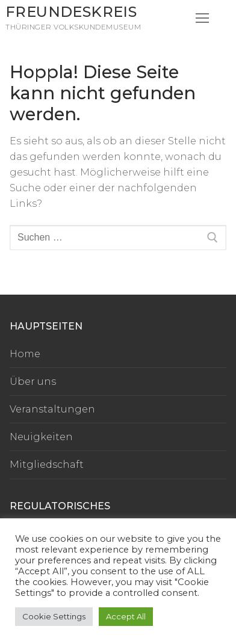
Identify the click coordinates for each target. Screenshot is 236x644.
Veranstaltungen (52, 409)
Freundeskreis (71, 12)
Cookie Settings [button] (54, 616)
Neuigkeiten (41, 437)
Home (25, 354)
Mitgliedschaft (47, 465)
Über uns (33, 382)
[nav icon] (202, 18)
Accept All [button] (126, 616)
